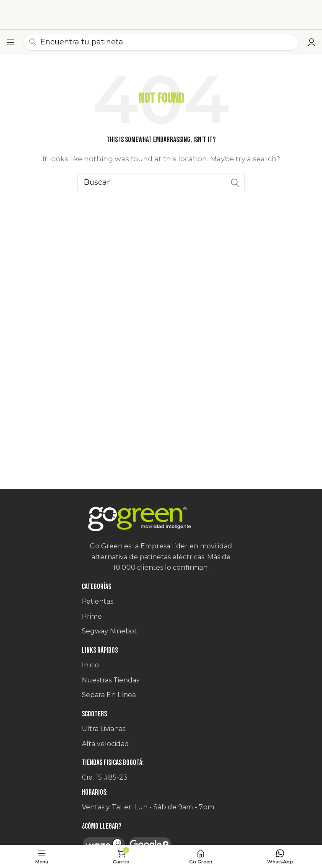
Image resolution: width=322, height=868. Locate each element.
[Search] (161, 183)
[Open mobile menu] (10, 42)
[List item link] (161, 602)
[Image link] (161, 519)
